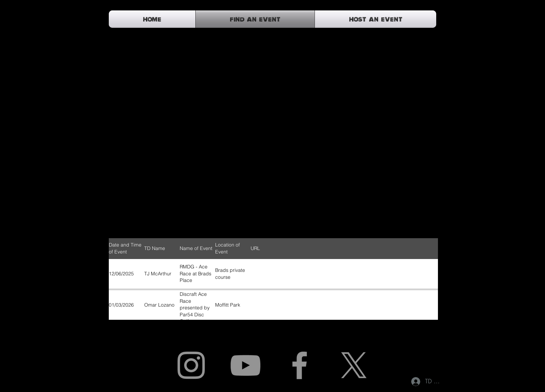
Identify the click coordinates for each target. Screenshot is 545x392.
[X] (354, 365)
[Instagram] (191, 365)
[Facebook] (300, 365)
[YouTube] (245, 365)
